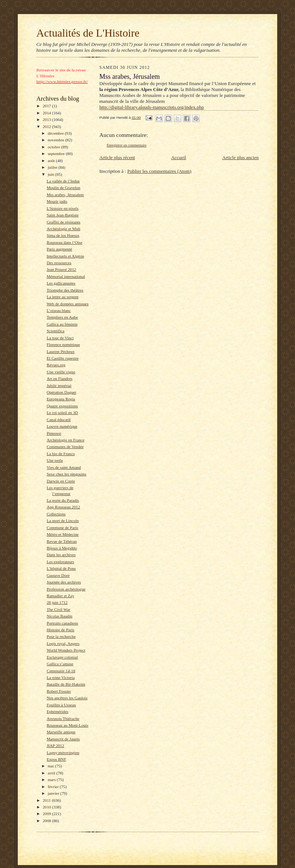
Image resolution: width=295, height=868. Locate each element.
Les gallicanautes (61, 283)
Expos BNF (56, 759)
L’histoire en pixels (63, 208)
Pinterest (54, 433)
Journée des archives (64, 582)
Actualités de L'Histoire (88, 33)
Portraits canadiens (62, 623)
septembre (57, 154)
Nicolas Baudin (59, 616)
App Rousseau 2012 (63, 507)
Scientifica (56, 331)
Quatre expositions (62, 406)
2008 (47, 821)
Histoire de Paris (60, 630)
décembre (56, 133)
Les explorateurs (60, 562)
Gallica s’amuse (60, 664)
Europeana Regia (61, 399)
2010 (47, 807)
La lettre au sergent (63, 297)
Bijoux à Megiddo (62, 548)
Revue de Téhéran (62, 541)
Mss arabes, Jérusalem (65, 195)
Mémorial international (66, 276)
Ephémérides (57, 711)
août (52, 161)
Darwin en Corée (61, 481)
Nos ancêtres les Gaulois (67, 698)
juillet (53, 167)
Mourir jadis (57, 201)
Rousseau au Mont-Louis (67, 725)
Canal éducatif (59, 420)
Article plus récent (117, 157)
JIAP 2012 (55, 746)
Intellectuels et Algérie (65, 256)
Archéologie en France (66, 440)
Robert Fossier (59, 691)
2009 (47, 814)
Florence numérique (63, 344)
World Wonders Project (66, 650)
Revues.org (56, 365)
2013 (47, 120)
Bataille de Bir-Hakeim (66, 684)
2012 (47, 127)
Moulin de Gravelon (64, 188)
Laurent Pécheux (61, 351)
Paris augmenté (59, 249)
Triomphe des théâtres (65, 290)
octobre (54, 147)
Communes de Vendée (65, 447)
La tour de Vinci (60, 338)
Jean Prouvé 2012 (61, 269)
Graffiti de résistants (64, 222)
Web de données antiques (68, 304)
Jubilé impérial (59, 386)
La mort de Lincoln (63, 521)
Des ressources (59, 263)
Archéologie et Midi (64, 229)
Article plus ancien (241, 157)
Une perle (55, 460)
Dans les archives (61, 555)
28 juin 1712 (57, 602)
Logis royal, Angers (63, 643)
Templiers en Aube (62, 317)
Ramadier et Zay (60, 596)
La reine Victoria (61, 677)
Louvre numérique (62, 426)
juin (52, 174)
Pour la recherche (61, 636)
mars (52, 780)
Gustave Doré (58, 575)
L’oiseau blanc (59, 310)
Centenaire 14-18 (61, 671)
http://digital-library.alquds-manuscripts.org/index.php (152, 107)
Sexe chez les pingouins (67, 474)
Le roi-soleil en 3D (62, 413)
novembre (57, 140)
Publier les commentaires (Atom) (159, 171)
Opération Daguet (62, 392)
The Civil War (58, 609)
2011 (47, 800)
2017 (47, 106)
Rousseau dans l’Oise (64, 242)
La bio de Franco (61, 454)
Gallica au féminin (62, 324)
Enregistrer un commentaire (127, 145)
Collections (56, 514)
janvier (54, 793)
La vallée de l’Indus (63, 181)
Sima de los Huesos (63, 235)
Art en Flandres (60, 379)
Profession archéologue (66, 589)
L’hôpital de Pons (61, 568)
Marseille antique (61, 732)
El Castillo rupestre (63, 358)
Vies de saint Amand (64, 467)
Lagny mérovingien (63, 753)
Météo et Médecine (63, 534)
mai (52, 766)
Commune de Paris (62, 528)
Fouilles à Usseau (61, 705)
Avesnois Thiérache (63, 719)
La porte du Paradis (63, 500)
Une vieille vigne (61, 372)
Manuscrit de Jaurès (63, 739)
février (54, 787)
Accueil (179, 157)
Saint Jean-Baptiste (63, 215)
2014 (47, 113)
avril (52, 773)
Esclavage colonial (62, 657)
